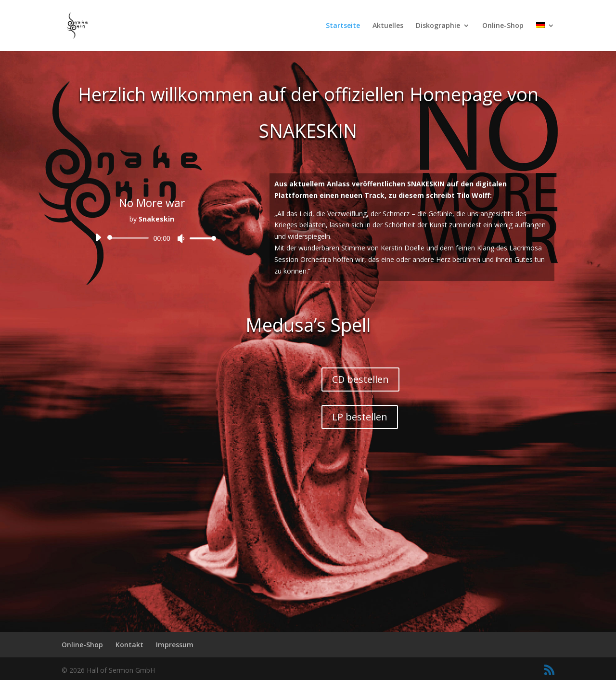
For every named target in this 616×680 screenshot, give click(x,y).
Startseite (343, 26)
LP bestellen (360, 417)
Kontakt (129, 645)
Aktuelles (388, 26)
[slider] (130, 238)
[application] (152, 238)
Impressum (175, 645)
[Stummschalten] (181, 239)
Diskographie (438, 26)
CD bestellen (360, 379)
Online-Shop (503, 26)
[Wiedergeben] (98, 237)
